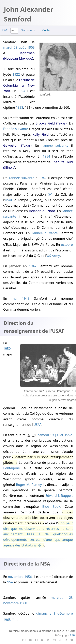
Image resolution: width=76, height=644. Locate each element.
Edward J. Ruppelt (59, 496)
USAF (9, 200)
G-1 (50, 194)
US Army (53, 256)
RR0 (4, 30)
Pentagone (12, 468)
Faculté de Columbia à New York (19, 85)
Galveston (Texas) (17, 145)
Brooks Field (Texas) (51, 123)
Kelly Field (41, 134)
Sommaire (28, 30)
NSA (10, 582)
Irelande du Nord (42, 211)
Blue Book (51, 507)
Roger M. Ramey (29, 485)
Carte (46, 30)
